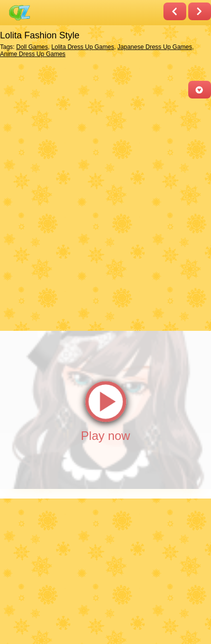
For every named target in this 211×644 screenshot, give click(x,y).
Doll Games (32, 47)
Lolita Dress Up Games (82, 47)
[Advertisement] (105, 214)
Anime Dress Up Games (33, 54)
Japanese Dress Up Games (155, 47)
